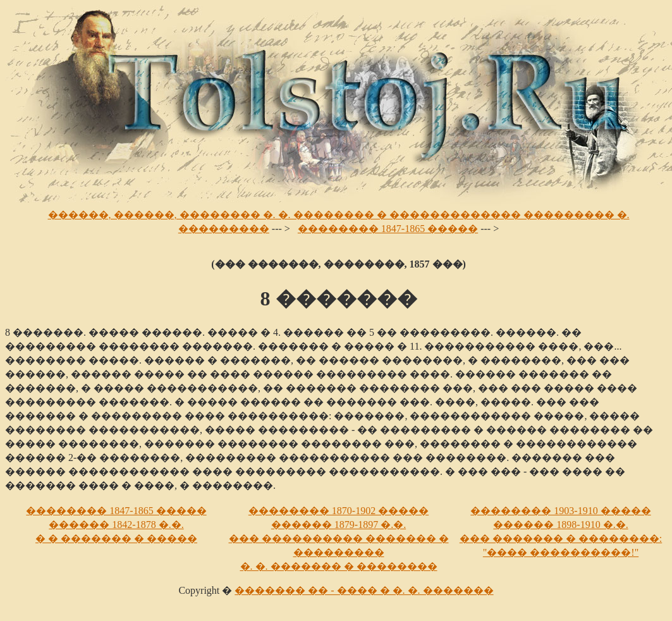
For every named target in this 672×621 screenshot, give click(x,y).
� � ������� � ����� (116, 538)
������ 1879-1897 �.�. (339, 525)
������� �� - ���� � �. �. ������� (364, 590)
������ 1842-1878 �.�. (116, 525)
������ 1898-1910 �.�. (560, 525)
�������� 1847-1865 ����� (388, 229)
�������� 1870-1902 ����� (339, 511)
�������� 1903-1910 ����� (560, 511)
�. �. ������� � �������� (339, 566)
